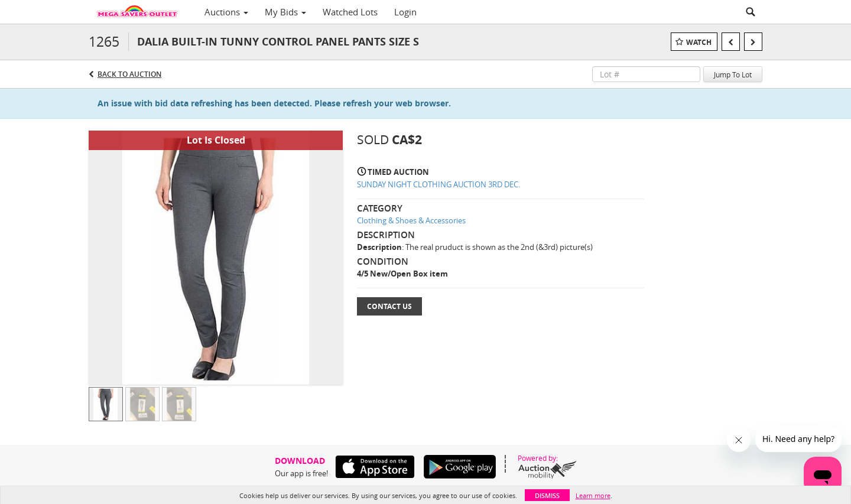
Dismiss (547, 495)
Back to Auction (129, 74)
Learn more (593, 495)
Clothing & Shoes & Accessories (411, 220)
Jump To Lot (733, 74)
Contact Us (389, 306)
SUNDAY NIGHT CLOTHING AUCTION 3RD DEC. (439, 184)
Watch (699, 42)
